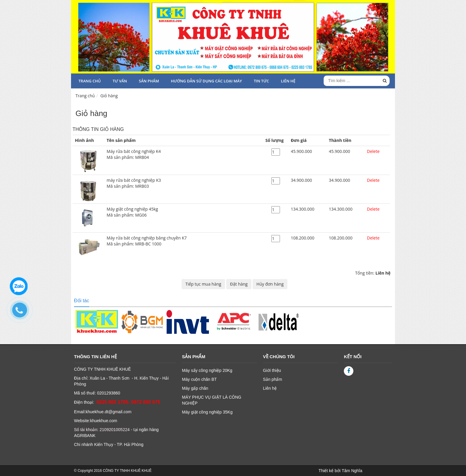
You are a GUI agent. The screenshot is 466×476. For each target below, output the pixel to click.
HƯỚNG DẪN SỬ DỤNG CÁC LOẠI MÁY (206, 81)
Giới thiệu (272, 370)
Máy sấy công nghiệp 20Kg (207, 370)
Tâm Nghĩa (352, 471)
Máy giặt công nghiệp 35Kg (207, 412)
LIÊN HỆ (288, 81)
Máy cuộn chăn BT (199, 379)
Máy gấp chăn (195, 388)
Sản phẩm (149, 81)
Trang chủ (90, 81)
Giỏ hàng (109, 96)
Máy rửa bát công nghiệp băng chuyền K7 (184, 241)
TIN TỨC (261, 81)
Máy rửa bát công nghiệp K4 (184, 154)
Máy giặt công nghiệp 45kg (184, 212)
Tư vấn (120, 81)
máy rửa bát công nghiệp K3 (184, 183)
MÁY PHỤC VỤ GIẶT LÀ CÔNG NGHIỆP (212, 400)
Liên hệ (270, 388)
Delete (373, 151)
